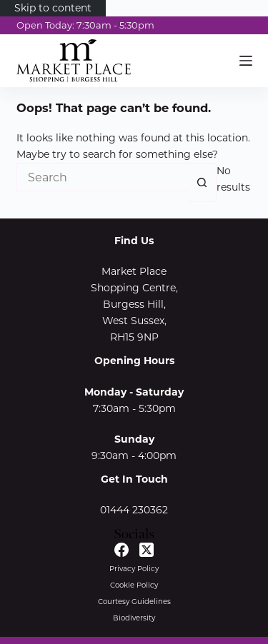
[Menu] (246, 61)
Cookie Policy (134, 585)
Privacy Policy (134, 569)
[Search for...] (102, 177)
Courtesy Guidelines (134, 602)
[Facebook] (121, 550)
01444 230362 (134, 510)
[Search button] (202, 182)
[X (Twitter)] (147, 550)
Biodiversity (134, 618)
